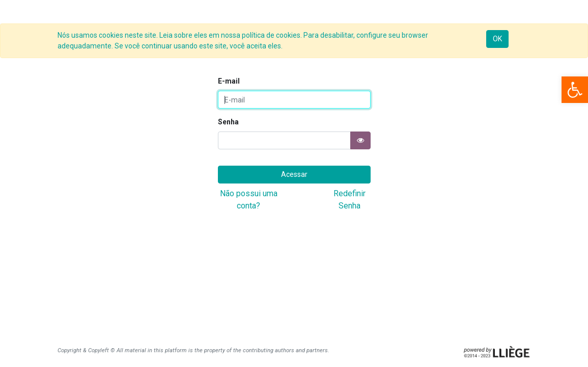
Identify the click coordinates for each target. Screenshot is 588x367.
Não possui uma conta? (249, 200)
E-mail (229, 81)
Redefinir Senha (349, 200)
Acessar (294, 174)
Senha (228, 122)
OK (497, 39)
